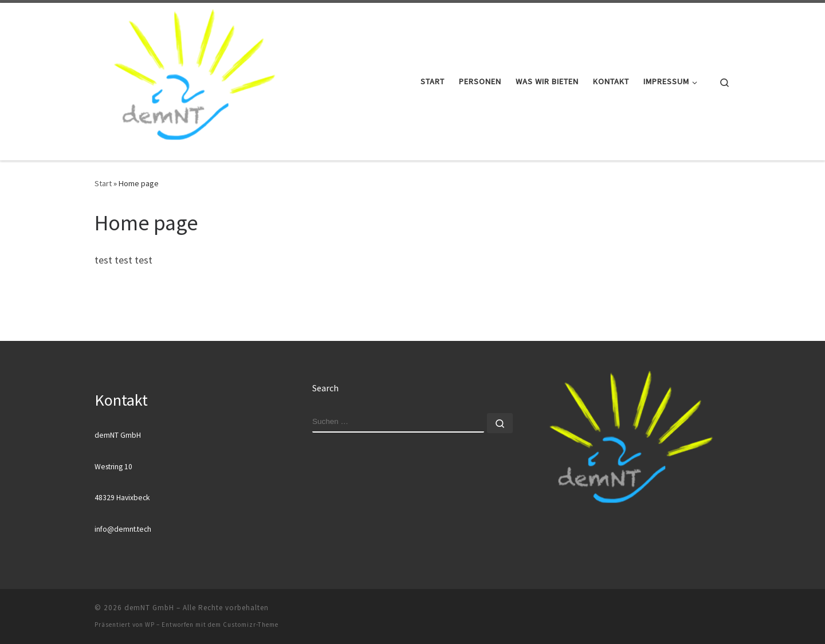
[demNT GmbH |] (194, 79)
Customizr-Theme (251, 625)
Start (103, 183)
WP (150, 625)
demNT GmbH (149, 608)
